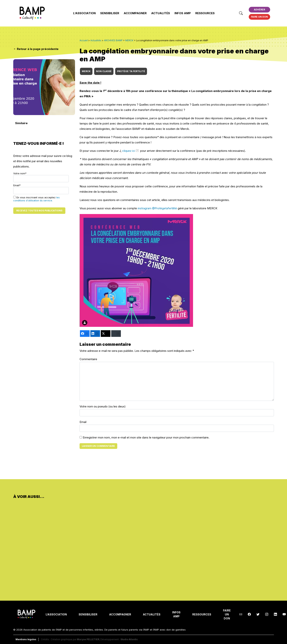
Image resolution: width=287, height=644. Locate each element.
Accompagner (135, 13)
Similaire (21, 123)
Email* (41, 189)
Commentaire (88, 359)
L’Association (84, 13)
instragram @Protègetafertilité (157, 208)
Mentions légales (26, 639)
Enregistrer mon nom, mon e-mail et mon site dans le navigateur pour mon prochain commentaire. (146, 437)
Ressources (205, 13)
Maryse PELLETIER (88, 639)
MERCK (86, 71)
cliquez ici (129, 151)
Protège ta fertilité (131, 71)
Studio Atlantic (129, 639)
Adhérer (259, 10)
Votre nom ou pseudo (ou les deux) (103, 406)
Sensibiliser (110, 13)
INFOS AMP (183, 13)
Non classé (104, 71)
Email (83, 422)
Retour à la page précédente (36, 49)
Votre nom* (41, 177)
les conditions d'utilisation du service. (36, 199)
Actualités (161, 13)
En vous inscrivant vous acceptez (36, 199)
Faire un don (259, 17)
